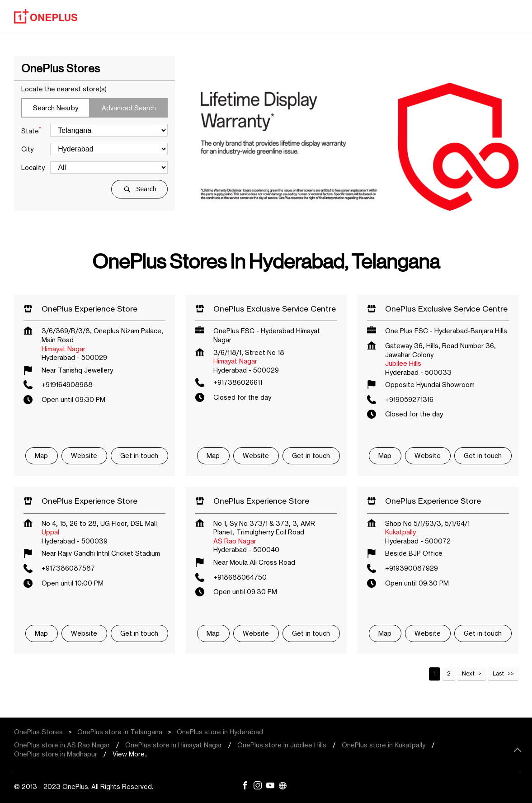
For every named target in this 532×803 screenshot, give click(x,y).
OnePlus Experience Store (89, 309)
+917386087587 (68, 568)
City (27, 149)
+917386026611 (238, 382)
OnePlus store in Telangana (120, 732)
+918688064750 (240, 577)
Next (468, 673)
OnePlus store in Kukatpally (384, 745)
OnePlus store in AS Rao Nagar (62, 745)
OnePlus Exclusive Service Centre (275, 309)
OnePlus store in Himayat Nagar (174, 745)
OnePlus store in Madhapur (56, 754)
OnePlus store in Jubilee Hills (282, 745)
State (31, 130)
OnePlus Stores (39, 732)
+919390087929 (412, 568)
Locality (33, 168)
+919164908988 (67, 385)
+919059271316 (409, 399)
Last (498, 673)
